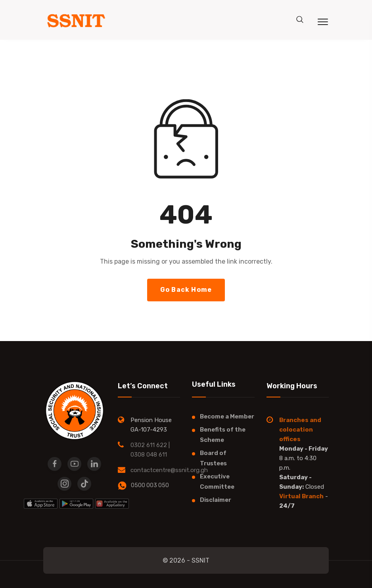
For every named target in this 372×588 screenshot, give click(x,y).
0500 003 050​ (150, 485)
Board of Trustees (213, 458)
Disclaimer (216, 500)
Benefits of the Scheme (223, 435)
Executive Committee (217, 482)
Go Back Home (186, 290)
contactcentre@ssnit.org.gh (169, 470)
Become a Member (227, 416)
